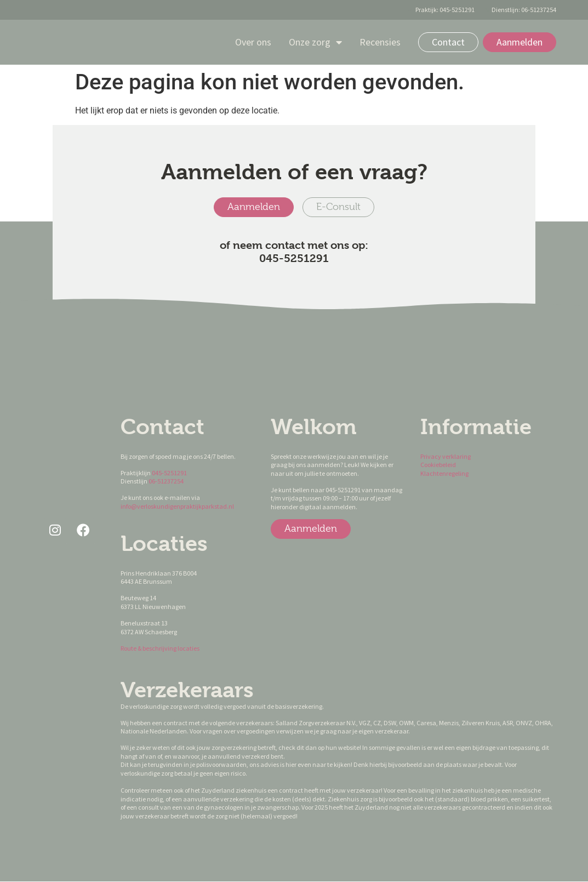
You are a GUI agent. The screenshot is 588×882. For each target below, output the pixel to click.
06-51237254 (166, 482)
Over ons (253, 42)
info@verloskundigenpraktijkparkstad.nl (177, 506)
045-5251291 (169, 473)
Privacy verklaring (446, 456)
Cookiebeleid (439, 465)
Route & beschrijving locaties (160, 648)
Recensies (380, 42)
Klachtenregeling (444, 473)
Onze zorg (315, 42)
